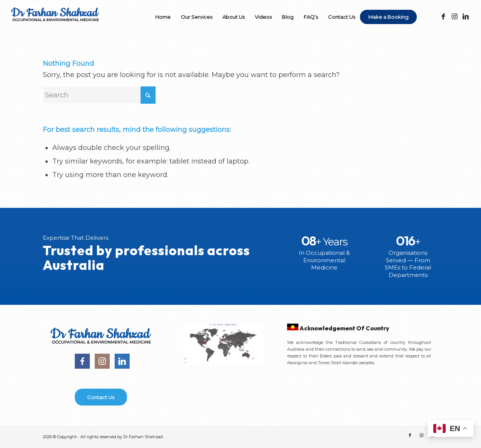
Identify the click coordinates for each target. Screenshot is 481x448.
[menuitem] (163, 17)
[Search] (99, 95)
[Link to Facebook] (443, 17)
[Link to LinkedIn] (466, 17)
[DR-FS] (57, 22)
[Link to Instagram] (454, 17)
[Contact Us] (101, 397)
